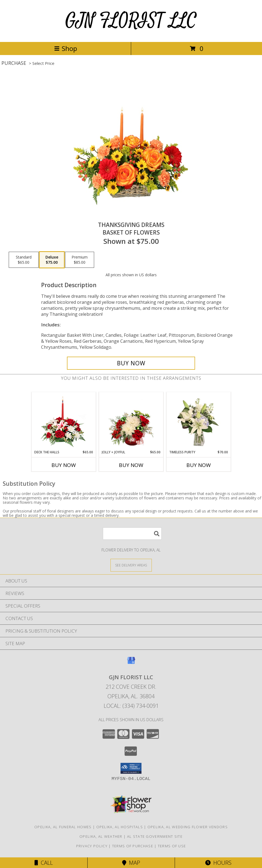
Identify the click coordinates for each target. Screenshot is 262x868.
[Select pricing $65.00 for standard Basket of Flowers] (24, 260)
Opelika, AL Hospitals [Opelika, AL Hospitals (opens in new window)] (120, 827)
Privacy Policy (92, 846)
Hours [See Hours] (218, 863)
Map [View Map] (131, 863)
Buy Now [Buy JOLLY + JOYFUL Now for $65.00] (131, 465)
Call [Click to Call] (44, 863)
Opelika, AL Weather (101, 836)
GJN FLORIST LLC (131, 21)
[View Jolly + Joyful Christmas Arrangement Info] (131, 421)
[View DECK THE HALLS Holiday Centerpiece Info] (64, 421)
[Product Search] (132, 534)
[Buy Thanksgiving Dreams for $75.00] (131, 363)
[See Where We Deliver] (131, 565)
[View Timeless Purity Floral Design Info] (198, 421)
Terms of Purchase (133, 846)
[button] (131, 768)
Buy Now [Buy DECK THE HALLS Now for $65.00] (64, 465)
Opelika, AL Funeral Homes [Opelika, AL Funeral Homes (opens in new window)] (63, 827)
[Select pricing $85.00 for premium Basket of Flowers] (80, 260)
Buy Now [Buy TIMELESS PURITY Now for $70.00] (199, 465)
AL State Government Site (155, 836)
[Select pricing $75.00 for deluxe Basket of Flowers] (52, 260)
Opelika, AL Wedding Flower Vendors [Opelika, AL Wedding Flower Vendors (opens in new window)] (188, 827)
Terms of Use (172, 846)
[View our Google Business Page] (131, 663)
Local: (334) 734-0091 (131, 706)
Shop (66, 48)
